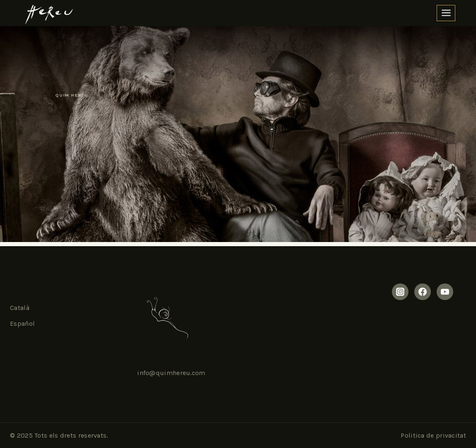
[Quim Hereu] (48, 13)
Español (22, 323)
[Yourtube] (445, 292)
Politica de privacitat (433, 435)
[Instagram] (400, 292)
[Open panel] (446, 13)
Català (20, 308)
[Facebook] (423, 292)
